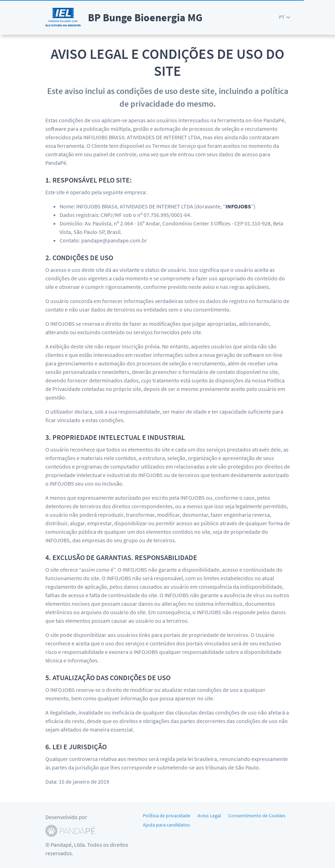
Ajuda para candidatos (166, 825)
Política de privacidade (167, 816)
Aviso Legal (209, 816)
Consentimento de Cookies (257, 816)
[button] (284, 17)
